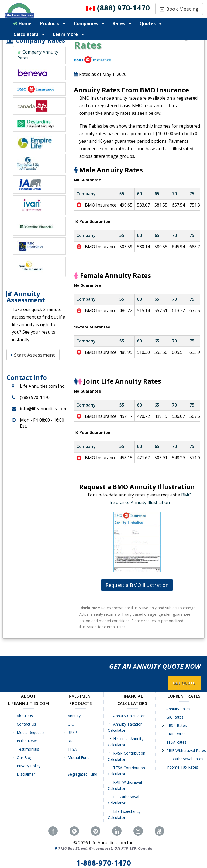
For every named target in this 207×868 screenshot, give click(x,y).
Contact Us (26, 724)
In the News (27, 741)
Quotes (151, 23)
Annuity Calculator (129, 716)
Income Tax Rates (182, 767)
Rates (122, 23)
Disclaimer (26, 774)
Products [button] (53, 23)
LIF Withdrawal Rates (185, 759)
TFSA (72, 749)
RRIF (72, 741)
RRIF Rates (176, 734)
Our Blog (25, 757)
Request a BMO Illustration (137, 585)
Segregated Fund (82, 774)
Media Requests (31, 732)
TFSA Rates (176, 742)
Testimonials (28, 749)
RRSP (72, 732)
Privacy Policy (29, 766)
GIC (71, 724)
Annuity (74, 716)
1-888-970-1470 (104, 863)
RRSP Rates (177, 725)
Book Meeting (179, 9)
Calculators (29, 34)
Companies (89, 23)
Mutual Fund (79, 757)
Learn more (68, 34)
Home (23, 23)
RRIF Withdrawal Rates (186, 750)
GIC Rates (175, 717)
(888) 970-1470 (123, 8)
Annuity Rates (178, 709)
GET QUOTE (184, 683)
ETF (71, 766)
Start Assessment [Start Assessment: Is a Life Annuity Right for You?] (33, 355)
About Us (25, 716)
